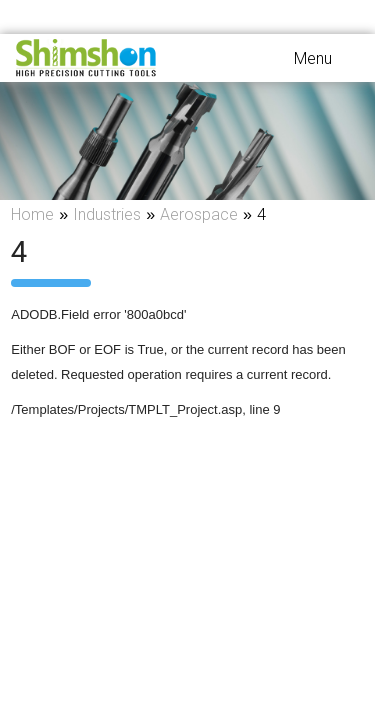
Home (32, 214)
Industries (107, 214)
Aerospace (199, 214)
